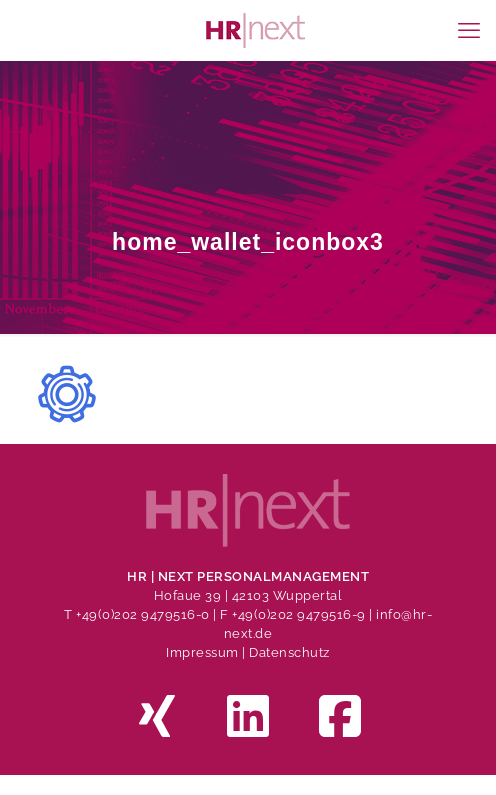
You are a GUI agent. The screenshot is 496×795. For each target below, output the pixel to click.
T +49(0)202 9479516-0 (138, 614)
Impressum (202, 652)
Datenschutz (289, 652)
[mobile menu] (469, 30)
